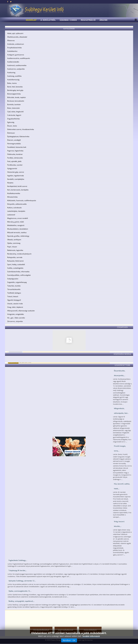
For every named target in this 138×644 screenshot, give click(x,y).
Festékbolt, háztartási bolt (17, 147)
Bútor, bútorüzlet (13, 108)
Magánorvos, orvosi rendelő (18, 218)
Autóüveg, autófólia (14, 76)
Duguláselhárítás (14, 119)
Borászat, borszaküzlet (16, 101)
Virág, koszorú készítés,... (119, 524)
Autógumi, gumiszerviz (16, 55)
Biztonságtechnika (14, 94)
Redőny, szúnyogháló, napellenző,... (22, 601)
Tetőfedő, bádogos (14, 293)
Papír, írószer (12, 247)
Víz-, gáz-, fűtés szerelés (16, 318)
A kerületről (48, 20)
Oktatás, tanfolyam (14, 240)
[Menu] (135, 20)
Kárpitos (10, 183)
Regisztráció (88, 20)
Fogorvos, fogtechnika (15, 151)
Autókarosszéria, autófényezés (19, 58)
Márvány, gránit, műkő (16, 222)
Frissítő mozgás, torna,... (120, 448)
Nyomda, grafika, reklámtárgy (18, 236)
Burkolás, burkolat (14, 104)
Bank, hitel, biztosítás (15, 87)
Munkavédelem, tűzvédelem (18, 229)
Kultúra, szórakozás (14, 208)
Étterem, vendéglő (14, 140)
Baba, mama (12, 83)
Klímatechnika (12, 197)
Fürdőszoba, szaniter (15, 165)
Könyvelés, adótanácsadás (17, 204)
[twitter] (11, 2)
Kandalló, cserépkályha (16, 179)
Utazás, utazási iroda (15, 304)
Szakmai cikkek (68, 20)
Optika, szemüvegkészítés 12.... (20, 591)
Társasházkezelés (14, 289)
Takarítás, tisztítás (14, 286)
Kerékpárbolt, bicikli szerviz (17, 186)
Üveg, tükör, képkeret (15, 307)
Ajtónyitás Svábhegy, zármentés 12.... (22, 581)
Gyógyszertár (12, 168)
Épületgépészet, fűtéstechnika (18, 136)
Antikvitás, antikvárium (16, 44)
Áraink (104, 20)
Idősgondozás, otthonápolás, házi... (121, 411)
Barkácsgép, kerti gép (15, 90)
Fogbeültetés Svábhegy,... (18, 560)
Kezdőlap (31, 20)
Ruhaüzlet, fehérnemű (15, 261)
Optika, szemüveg (14, 243)
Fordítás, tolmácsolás (15, 158)
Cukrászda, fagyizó (14, 115)
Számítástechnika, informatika (18, 272)
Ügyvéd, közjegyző (14, 300)
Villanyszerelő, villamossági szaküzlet (21, 311)
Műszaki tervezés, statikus (17, 232)
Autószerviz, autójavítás (16, 69)
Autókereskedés (13, 62)
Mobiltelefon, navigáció (16, 225)
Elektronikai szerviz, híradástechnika (21, 129)
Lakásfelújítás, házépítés (16, 211)
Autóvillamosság (13, 80)
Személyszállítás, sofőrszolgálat (19, 275)
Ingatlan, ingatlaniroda (16, 176)
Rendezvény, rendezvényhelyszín (19, 254)
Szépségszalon (13, 279)
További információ (91, 636)
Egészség (11, 122)
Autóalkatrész (12, 51)
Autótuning (11, 72)
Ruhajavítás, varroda (15, 257)
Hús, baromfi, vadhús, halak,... (122, 486)
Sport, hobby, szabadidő (16, 264)
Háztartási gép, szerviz (16, 172)
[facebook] (8, 2)
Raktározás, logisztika (15, 250)
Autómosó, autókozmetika (17, 65)
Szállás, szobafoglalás (15, 268)
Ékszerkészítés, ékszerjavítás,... (120, 373)
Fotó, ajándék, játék (14, 161)
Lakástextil (11, 215)
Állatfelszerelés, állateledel (17, 37)
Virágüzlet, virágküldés (16, 314)
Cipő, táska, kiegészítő (15, 112)
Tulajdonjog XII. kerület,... (18, 570)
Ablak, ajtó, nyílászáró (15, 33)
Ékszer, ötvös (12, 126)
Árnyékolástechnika (14, 48)
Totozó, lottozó (13, 296)
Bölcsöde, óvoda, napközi (17, 97)
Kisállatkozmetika (14, 193)
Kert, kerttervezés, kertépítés (18, 190)
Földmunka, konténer (15, 154)
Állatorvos (11, 40)
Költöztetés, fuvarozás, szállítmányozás (22, 200)
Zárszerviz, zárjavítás (15, 321)
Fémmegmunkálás (14, 144)
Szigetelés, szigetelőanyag (17, 282)
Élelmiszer (11, 133)
